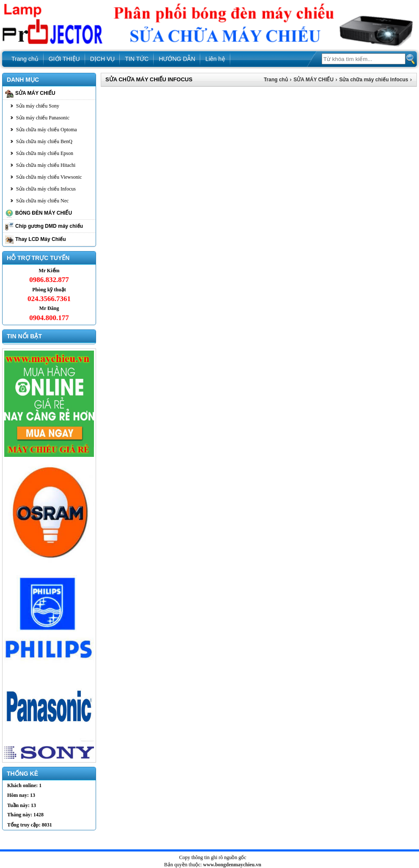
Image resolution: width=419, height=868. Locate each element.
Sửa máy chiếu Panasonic (43, 118)
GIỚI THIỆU (64, 59)
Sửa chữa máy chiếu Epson (45, 153)
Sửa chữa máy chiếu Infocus (46, 189)
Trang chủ (25, 59)
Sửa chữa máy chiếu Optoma (47, 130)
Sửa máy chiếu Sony (38, 106)
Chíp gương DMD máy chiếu (49, 226)
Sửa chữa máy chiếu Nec (42, 201)
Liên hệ (215, 59)
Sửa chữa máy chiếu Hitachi (46, 165)
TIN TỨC (137, 59)
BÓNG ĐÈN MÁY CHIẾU (44, 213)
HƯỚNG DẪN (177, 59)
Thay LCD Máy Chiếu (41, 239)
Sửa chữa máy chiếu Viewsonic (49, 177)
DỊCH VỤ (103, 59)
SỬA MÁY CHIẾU (35, 93)
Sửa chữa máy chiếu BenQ (44, 141)
